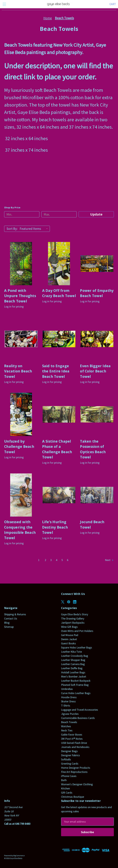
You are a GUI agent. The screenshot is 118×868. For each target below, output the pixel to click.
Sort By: (12, 229)
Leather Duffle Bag (72, 668)
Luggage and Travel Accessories (80, 710)
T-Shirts (66, 705)
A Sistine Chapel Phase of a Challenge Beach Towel (57, 449)
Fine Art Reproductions (74, 772)
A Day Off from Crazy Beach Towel (59, 293)
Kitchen (65, 788)
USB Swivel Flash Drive (74, 743)
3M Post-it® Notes (72, 739)
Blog (7, 623)
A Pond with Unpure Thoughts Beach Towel (20, 296)
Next (109, 560)
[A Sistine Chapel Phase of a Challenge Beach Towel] (59, 414)
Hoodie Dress (69, 697)
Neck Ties (67, 730)
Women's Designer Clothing (77, 784)
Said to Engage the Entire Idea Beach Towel (56, 371)
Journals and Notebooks (75, 747)
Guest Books (68, 643)
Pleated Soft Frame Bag (75, 685)
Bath (64, 780)
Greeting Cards (70, 764)
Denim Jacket (69, 639)
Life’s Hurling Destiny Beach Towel (55, 527)
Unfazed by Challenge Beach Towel (19, 447)
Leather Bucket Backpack (76, 681)
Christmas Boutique (73, 797)
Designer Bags (69, 751)
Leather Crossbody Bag (75, 656)
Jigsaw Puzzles (70, 714)
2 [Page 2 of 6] (45, 560)
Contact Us (11, 618)
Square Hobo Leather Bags (77, 647)
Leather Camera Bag (73, 664)
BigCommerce (19, 855)
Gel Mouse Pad (70, 635)
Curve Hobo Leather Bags (76, 693)
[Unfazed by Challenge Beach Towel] (21, 414)
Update (96, 214)
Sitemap (9, 627)
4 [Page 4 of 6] (57, 560)
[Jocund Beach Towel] (97, 495)
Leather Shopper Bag (73, 660)
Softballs (66, 759)
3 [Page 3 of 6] (51, 560)
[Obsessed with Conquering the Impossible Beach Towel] (21, 495)
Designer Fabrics (70, 755)
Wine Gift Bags (69, 627)
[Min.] (22, 214)
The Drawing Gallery (73, 618)
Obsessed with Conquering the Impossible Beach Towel (20, 530)
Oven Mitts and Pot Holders (77, 631)
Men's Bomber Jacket (74, 676)
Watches (66, 726)
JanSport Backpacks (73, 623)
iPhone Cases (69, 776)
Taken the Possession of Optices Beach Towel (93, 449)
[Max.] (59, 214)
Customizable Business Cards (78, 718)
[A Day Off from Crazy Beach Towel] (59, 264)
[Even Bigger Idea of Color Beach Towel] (97, 339)
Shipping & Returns (15, 614)
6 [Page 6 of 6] (68, 560)
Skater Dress (68, 701)
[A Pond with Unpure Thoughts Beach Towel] (21, 264)
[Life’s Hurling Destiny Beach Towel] (59, 495)
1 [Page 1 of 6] (39, 560)
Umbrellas (67, 689)
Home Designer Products (76, 768)
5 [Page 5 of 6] (62, 560)
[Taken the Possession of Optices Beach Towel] (97, 414)
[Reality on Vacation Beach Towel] (21, 339)
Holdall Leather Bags (73, 672)
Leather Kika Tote (71, 652)
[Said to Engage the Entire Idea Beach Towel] (59, 339)
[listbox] (34, 229)
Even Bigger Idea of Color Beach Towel (95, 371)
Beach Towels (69, 722)
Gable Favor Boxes (72, 735)
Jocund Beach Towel (92, 524)
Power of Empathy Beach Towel (97, 293)
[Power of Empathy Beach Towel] (97, 264)
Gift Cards (67, 793)
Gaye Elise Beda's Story (75, 614)
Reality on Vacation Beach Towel (18, 371)
